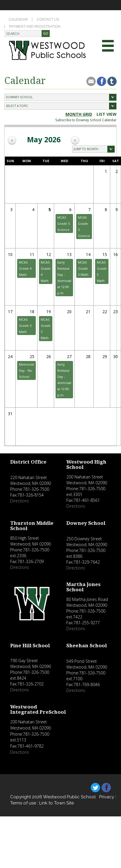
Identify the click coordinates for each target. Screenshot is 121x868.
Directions (20, 501)
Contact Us (48, 20)
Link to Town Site (57, 803)
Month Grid (79, 114)
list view (107, 114)
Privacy (107, 797)
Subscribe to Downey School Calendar (86, 120)
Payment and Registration (35, 27)
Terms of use (23, 803)
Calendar (18, 20)
